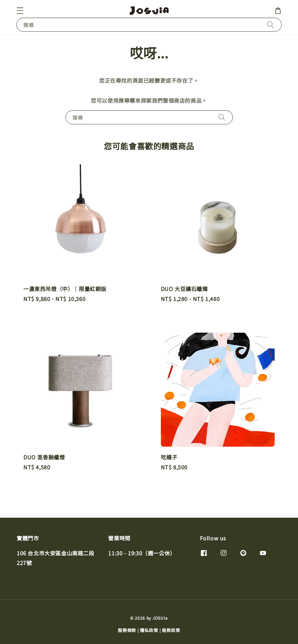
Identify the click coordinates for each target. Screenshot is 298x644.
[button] (20, 11)
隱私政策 (149, 630)
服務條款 (127, 630)
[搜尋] (271, 24)
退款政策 (171, 630)
